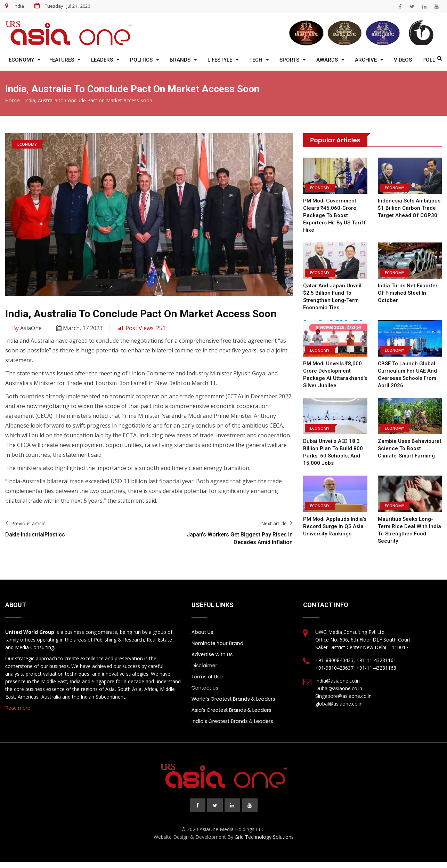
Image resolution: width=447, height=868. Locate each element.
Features (62, 60)
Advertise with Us (212, 654)
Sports (289, 60)
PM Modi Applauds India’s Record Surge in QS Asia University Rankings (335, 526)
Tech (256, 60)
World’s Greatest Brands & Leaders (233, 699)
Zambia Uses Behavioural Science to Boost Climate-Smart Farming (409, 448)
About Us (202, 632)
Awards (327, 60)
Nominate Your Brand (217, 643)
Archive (366, 60)
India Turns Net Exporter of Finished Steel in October (408, 293)
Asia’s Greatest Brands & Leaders (231, 710)
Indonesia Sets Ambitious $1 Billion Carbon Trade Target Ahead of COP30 (409, 208)
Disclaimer (204, 666)
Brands (180, 60)
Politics (141, 60)
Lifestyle (220, 60)
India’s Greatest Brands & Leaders (232, 721)
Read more (18, 708)
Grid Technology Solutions (264, 837)
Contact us (205, 688)
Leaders (102, 60)
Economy (21, 60)
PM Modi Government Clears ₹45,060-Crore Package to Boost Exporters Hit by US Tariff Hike (335, 215)
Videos (403, 60)
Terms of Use (207, 677)
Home (13, 101)
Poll (429, 60)
